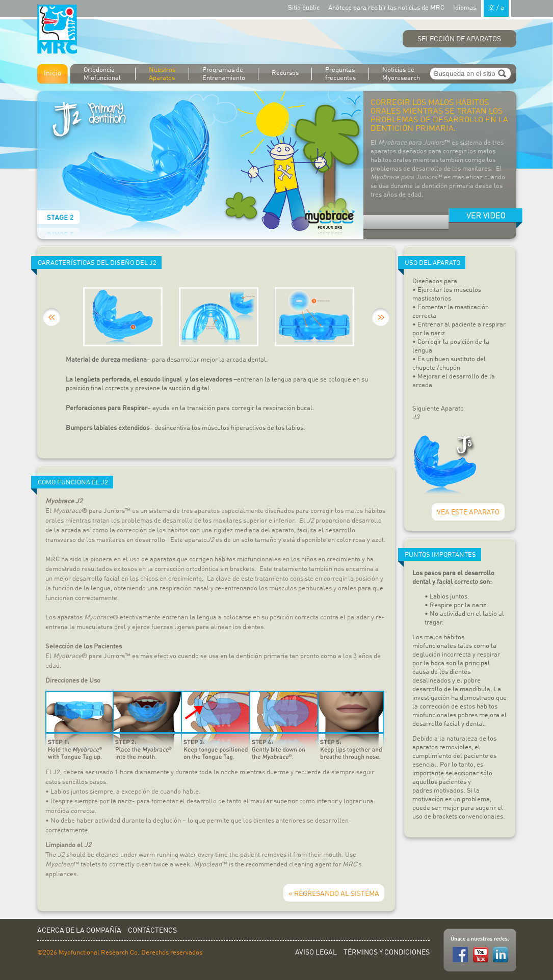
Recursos (285, 73)
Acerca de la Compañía (79, 931)
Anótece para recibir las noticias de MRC (386, 8)
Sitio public (304, 8)
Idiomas (482, 7)
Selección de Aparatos (459, 39)
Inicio (52, 73)
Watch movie (485, 218)
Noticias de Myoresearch (401, 74)
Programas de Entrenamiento (224, 74)
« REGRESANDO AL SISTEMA (334, 894)
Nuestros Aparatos (162, 74)
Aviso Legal (316, 952)
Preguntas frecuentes (340, 74)
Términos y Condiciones (387, 952)
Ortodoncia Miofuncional (102, 74)
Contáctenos (152, 931)
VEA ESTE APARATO (468, 512)
